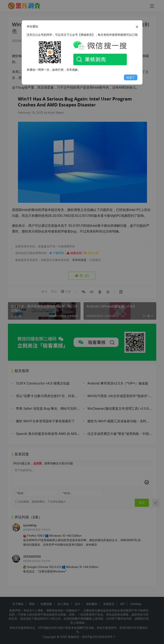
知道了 (131, 77)
